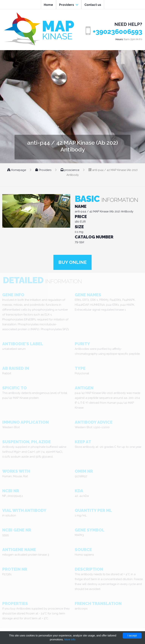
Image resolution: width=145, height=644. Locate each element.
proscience (70, 170)
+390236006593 (117, 31)
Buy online (72, 262)
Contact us (93, 5)
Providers (69, 5)
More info (70, 639)
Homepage (17, 170)
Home (48, 5)
